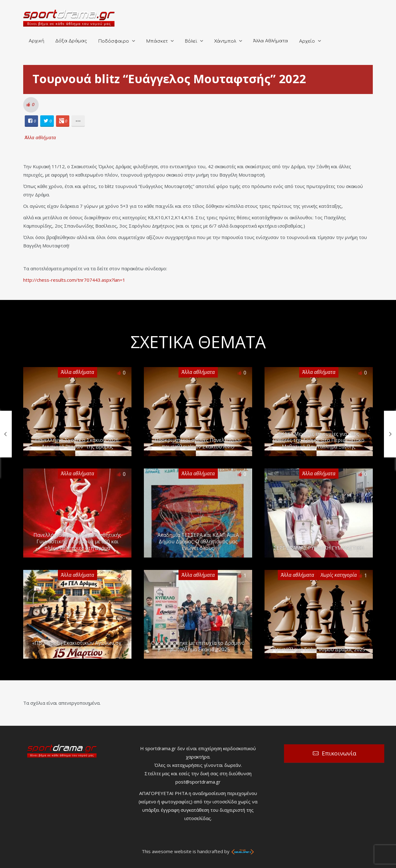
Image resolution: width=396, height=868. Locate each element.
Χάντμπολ (225, 41)
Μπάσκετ (157, 41)
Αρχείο (307, 41)
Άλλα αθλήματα (40, 137)
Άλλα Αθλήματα (271, 41)
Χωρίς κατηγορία (339, 575)
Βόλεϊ (191, 41)
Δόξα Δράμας (71, 41)
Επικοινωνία (339, 753)
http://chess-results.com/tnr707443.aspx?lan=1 (74, 280)
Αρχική (37, 41)
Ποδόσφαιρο (114, 41)
